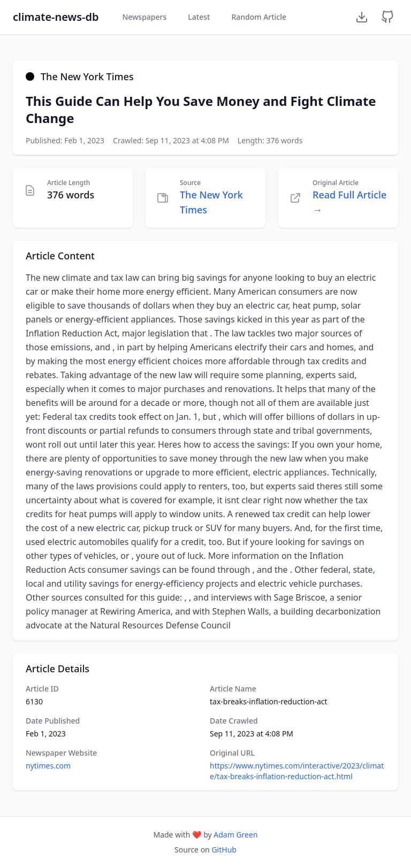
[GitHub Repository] (387, 17)
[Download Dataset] (362, 17)
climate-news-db (56, 17)
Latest (199, 17)
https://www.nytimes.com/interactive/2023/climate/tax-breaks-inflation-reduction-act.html (297, 771)
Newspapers (144, 17)
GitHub (224, 850)
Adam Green (235, 835)
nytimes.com (48, 766)
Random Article (259, 17)
